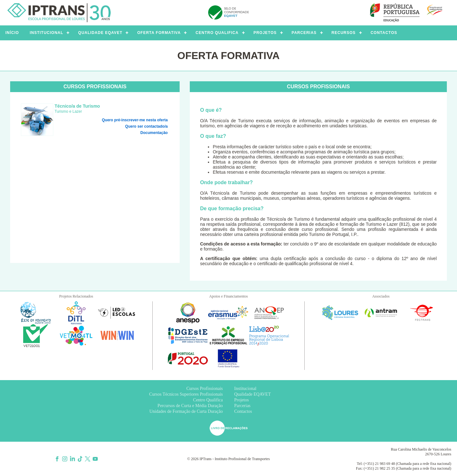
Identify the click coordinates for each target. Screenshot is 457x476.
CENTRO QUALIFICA (217, 33)
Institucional (245, 389)
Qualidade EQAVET (252, 394)
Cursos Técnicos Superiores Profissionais (186, 394)
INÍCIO (12, 33)
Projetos (242, 400)
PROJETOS (265, 33)
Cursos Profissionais (205, 389)
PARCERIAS (304, 33)
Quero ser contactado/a (146, 126)
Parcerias (242, 406)
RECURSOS (344, 33)
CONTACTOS (384, 33)
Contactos (243, 411)
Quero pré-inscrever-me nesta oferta (135, 120)
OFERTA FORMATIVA (159, 33)
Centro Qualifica (208, 400)
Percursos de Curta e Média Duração (190, 406)
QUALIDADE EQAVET (100, 33)
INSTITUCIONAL (47, 33)
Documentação (154, 133)
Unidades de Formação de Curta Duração (186, 411)
